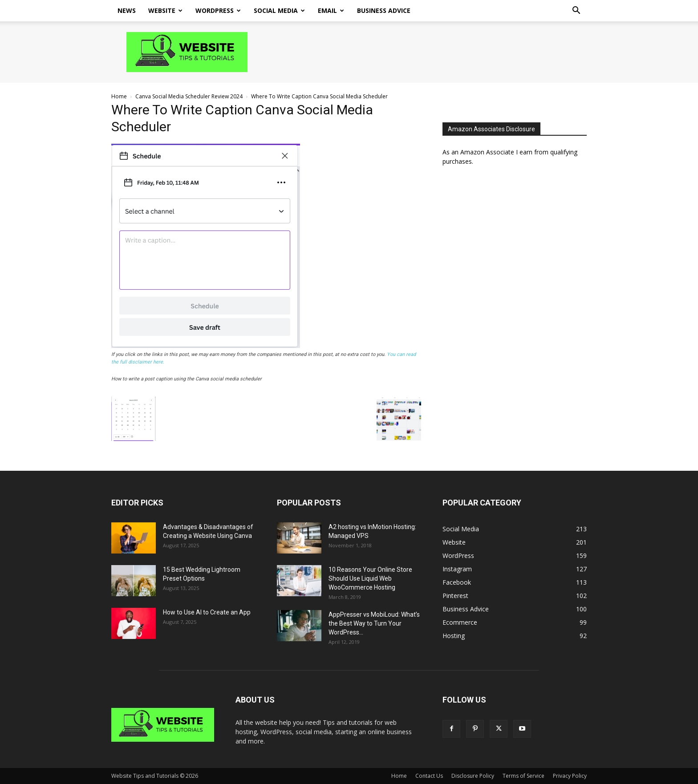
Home (119, 96)
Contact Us (429, 776)
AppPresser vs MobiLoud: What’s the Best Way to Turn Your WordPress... (374, 623)
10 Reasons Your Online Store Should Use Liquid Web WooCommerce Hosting (370, 578)
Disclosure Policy (473, 776)
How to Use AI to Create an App (207, 612)
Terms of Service (523, 776)
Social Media (279, 10)
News (127, 10)
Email (331, 10)
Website (165, 10)
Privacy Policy (570, 776)
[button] (576, 11)
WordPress (218, 10)
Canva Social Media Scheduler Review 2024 (189, 96)
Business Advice (384, 10)
